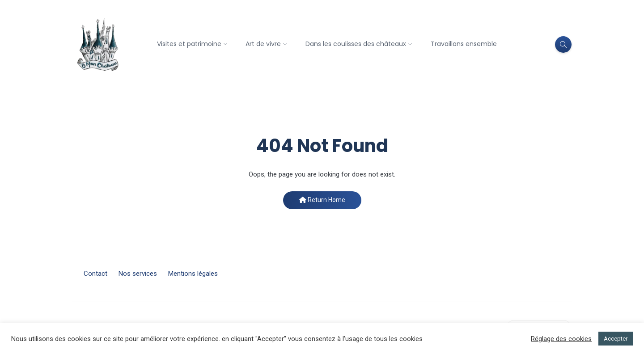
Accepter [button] (616, 339)
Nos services (138, 274)
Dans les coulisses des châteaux (356, 44)
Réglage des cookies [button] (561, 339)
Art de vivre (263, 44)
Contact (95, 274)
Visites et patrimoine (189, 44)
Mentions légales (193, 274)
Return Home (322, 200)
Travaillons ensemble (464, 44)
